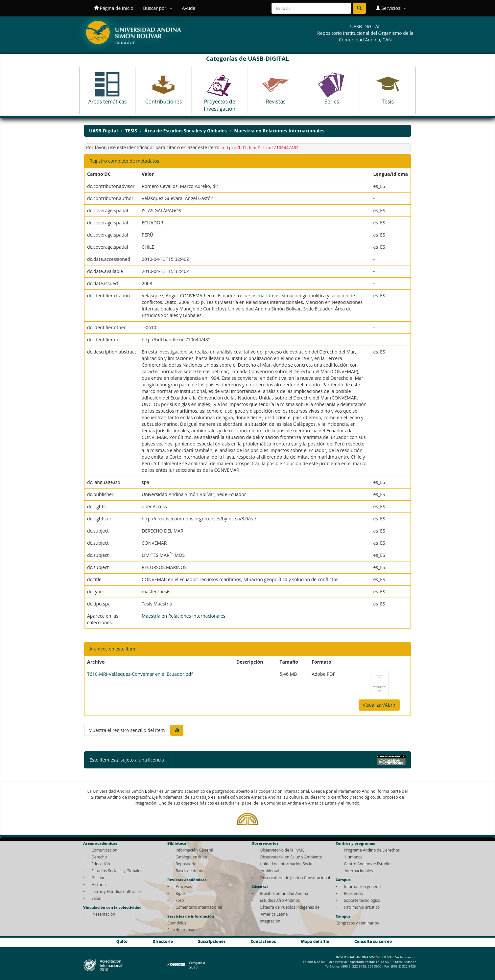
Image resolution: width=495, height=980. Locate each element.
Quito (122, 941)
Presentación (103, 914)
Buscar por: (157, 8)
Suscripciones (212, 941)
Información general (362, 886)
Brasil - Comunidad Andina (284, 893)
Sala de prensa (181, 930)
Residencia (354, 893)
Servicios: (391, 8)
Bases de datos (189, 871)
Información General (194, 850)
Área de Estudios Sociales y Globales (186, 131)
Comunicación (104, 850)
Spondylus (177, 923)
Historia (98, 884)
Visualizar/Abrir (379, 705)
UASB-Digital (104, 131)
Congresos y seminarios (357, 923)
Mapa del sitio (315, 941)
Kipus (181, 893)
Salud (96, 898)
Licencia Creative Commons (195, 760)
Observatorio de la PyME (282, 850)
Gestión (98, 877)
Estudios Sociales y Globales (117, 871)
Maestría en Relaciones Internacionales (279, 131)
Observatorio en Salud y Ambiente (291, 857)
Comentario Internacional (199, 907)
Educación (101, 864)
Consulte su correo (373, 941)
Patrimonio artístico (362, 907)
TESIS (131, 131)
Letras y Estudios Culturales (117, 891)
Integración (270, 921)
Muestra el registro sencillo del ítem (127, 730)
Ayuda (189, 8)
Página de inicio (114, 8)
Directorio (163, 941)
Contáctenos (263, 941)
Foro (180, 900)
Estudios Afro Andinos (280, 900)
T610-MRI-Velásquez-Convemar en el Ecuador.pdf (140, 674)
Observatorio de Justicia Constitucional (295, 877)
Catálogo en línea (191, 857)
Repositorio (186, 864)
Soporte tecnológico (362, 900)
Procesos (184, 886)
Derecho (99, 857)
